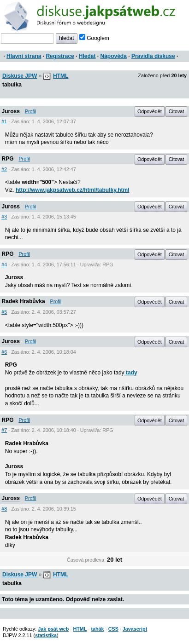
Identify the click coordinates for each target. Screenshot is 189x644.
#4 (4, 264)
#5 (4, 312)
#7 (4, 430)
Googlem (94, 38)
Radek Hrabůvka (24, 301)
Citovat (177, 111)
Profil (31, 111)
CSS (113, 629)
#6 (4, 352)
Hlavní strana (24, 56)
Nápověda (114, 56)
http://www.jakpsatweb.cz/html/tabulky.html (73, 190)
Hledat (87, 56)
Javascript (135, 629)
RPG (8, 159)
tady (131, 373)
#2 (4, 169)
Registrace (60, 56)
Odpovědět (150, 111)
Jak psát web (53, 629)
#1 (4, 121)
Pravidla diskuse (153, 56)
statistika (46, 635)
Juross (11, 111)
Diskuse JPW (20, 76)
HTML (61, 76)
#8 (4, 509)
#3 (4, 217)
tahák (97, 629)
